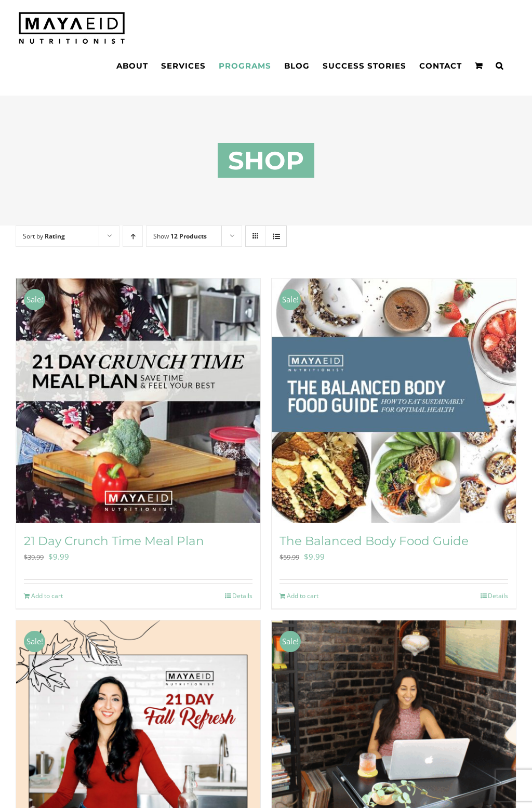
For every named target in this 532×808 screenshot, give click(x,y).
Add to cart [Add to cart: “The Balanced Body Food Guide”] (303, 596)
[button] (500, 66)
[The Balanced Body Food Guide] (394, 401)
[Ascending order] (133, 236)
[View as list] (276, 236)
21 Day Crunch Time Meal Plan (114, 541)
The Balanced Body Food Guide (374, 541)
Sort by (44, 236)
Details (242, 596)
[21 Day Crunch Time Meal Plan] (138, 401)
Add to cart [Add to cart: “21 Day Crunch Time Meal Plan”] (47, 596)
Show (180, 236)
